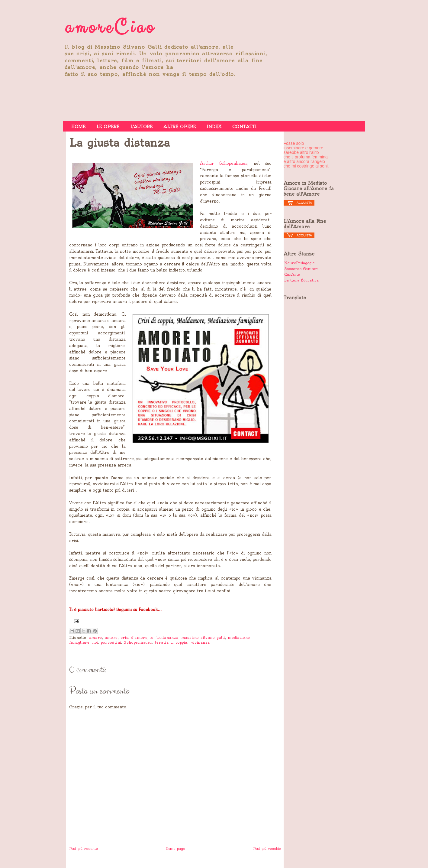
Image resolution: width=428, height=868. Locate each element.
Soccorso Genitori (301, 269)
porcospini (111, 642)
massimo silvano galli (203, 638)
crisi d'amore (134, 638)
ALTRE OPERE (180, 127)
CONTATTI (244, 127)
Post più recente (84, 849)
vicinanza (201, 642)
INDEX (214, 127)
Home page (175, 849)
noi (95, 642)
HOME (78, 127)
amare (96, 638)
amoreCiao (110, 28)
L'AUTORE (141, 127)
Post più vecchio (267, 849)
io (152, 638)
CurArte (292, 274)
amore (111, 638)
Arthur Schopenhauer (224, 163)
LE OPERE (108, 127)
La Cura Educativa (301, 280)
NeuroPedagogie (299, 263)
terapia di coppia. (172, 642)
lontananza (167, 638)
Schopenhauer (138, 642)
